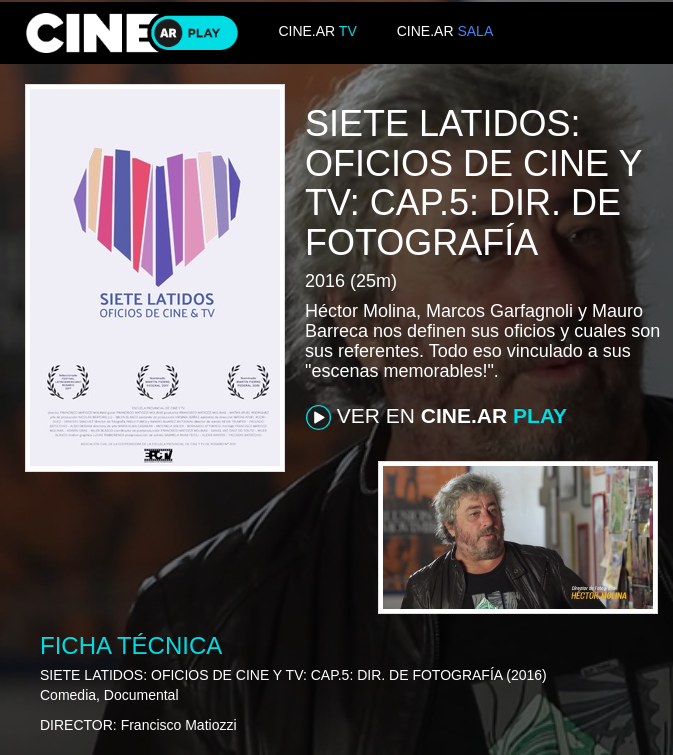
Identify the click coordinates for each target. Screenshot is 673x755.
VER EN (436, 417)
